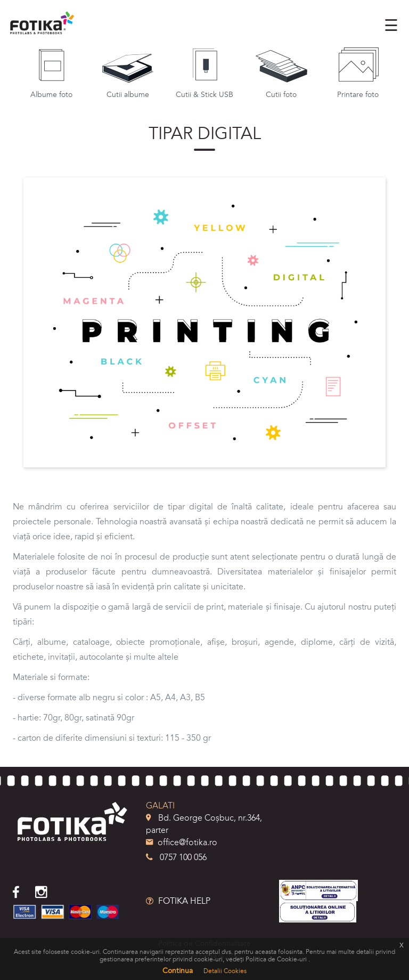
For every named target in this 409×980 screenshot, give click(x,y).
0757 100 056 (176, 857)
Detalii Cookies (225, 971)
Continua (178, 971)
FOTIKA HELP (178, 901)
